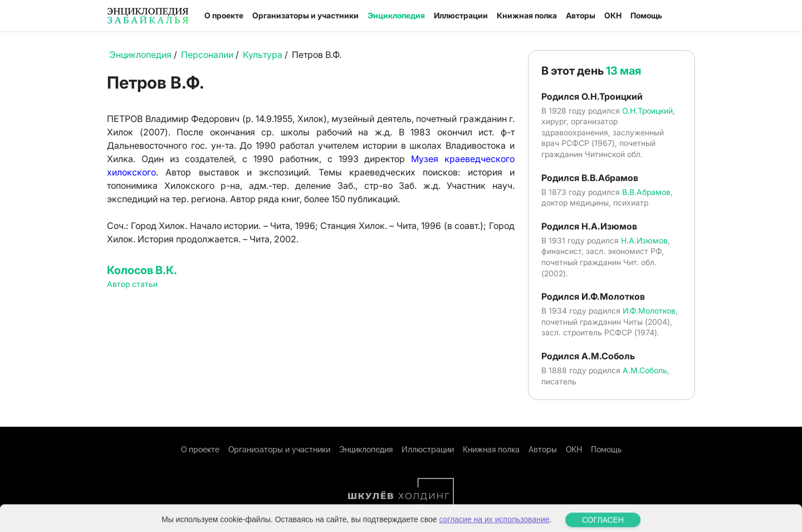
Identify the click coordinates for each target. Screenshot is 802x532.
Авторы (581, 15)
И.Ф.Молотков (649, 311)
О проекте (224, 15)
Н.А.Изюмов (644, 240)
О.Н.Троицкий (647, 111)
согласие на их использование (494, 526)
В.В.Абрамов (646, 192)
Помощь (646, 15)
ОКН (613, 15)
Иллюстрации (461, 15)
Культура (263, 55)
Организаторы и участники (305, 15)
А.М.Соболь (645, 370)
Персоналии (207, 55)
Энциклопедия (396, 15)
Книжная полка (527, 15)
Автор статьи (132, 284)
